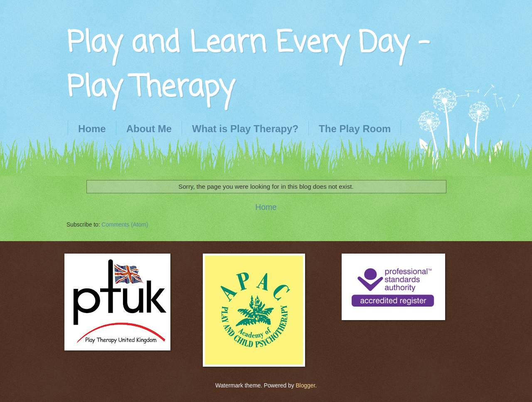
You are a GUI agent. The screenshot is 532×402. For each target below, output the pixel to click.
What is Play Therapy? (245, 129)
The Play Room (355, 129)
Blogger (305, 386)
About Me (149, 129)
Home (92, 129)
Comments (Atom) (125, 225)
